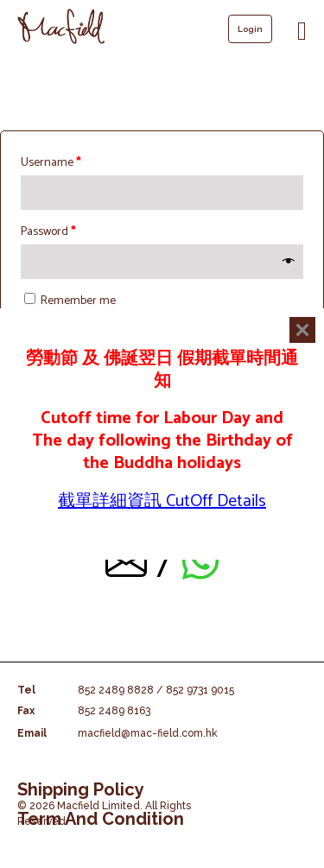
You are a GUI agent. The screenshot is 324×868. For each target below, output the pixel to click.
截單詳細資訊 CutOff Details (162, 501)
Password (48, 232)
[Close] (302, 330)
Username (51, 163)
